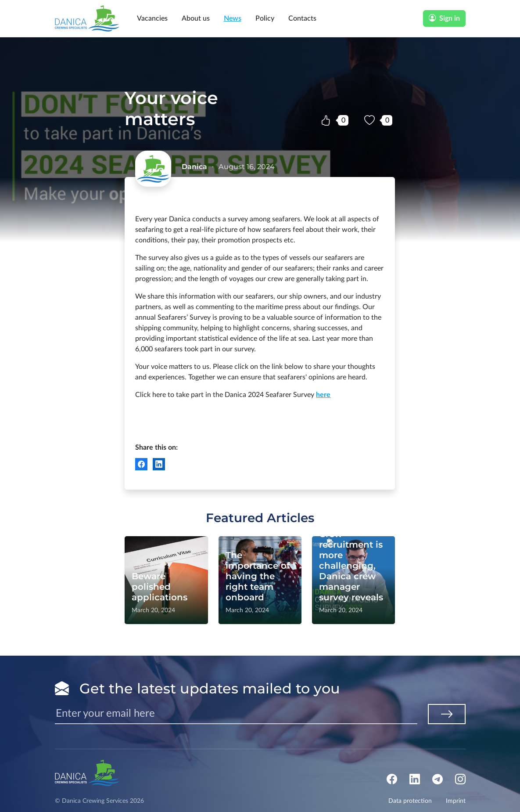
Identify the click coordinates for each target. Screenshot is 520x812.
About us (196, 18)
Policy (265, 18)
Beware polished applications (160, 587)
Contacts (302, 18)
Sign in (444, 18)
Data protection (410, 801)
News (233, 18)
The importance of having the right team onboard (258, 576)
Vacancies (152, 18)
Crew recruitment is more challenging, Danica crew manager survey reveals (351, 566)
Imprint (456, 801)
